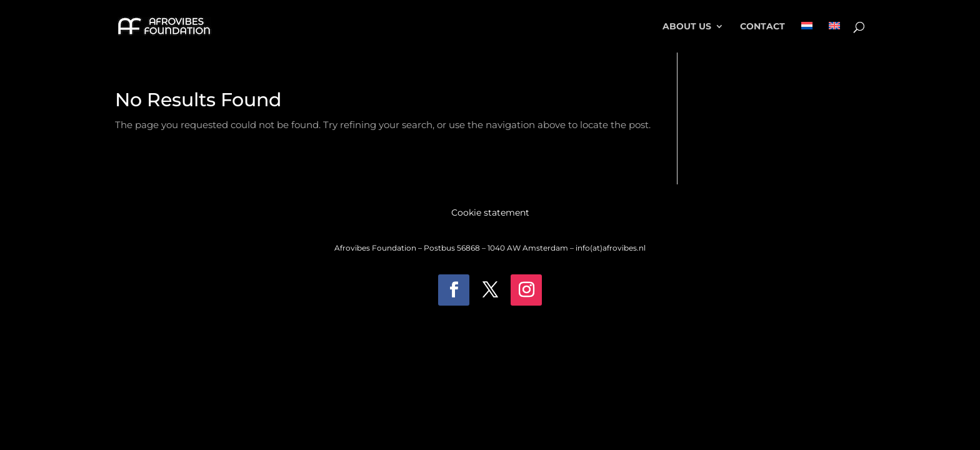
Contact (762, 27)
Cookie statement (490, 213)
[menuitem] (807, 37)
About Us (687, 27)
